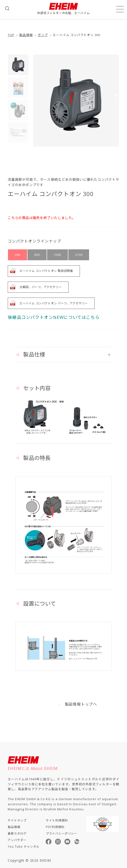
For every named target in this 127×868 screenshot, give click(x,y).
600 (37, 255)
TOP (11, 35)
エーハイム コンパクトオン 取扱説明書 (46, 271)
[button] (116, 95)
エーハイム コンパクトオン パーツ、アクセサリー (54, 303)
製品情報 (26, 35)
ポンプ (43, 35)
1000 (57, 255)
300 (18, 255)
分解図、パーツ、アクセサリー (41, 287)
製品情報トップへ (81, 704)
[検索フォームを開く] (7, 8)
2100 (79, 255)
